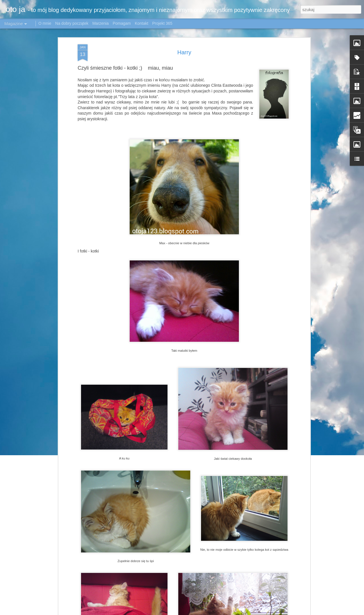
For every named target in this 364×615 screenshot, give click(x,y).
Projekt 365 (162, 23)
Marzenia (101, 23)
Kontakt (141, 23)
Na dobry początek (72, 23)
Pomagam (122, 23)
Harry (184, 52)
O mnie (45, 23)
